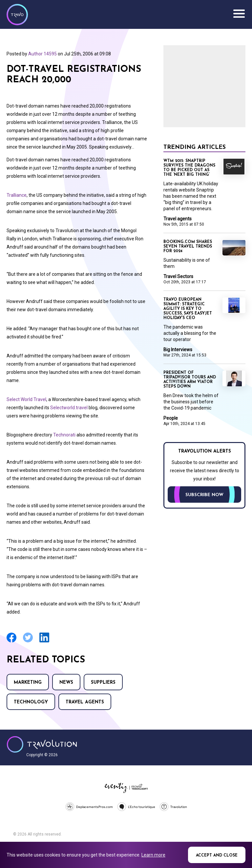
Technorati (64, 435)
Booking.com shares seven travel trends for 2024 (188, 247)
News (66, 683)
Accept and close (217, 856)
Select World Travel (26, 399)
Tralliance (17, 195)
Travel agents (85, 702)
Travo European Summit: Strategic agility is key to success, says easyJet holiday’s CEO (188, 309)
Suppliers (103, 683)
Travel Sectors (178, 276)
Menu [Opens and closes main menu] (239, 14)
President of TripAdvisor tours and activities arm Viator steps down (190, 380)
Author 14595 (42, 54)
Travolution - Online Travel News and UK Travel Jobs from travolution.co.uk (42, 744)
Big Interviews (178, 350)
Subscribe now (204, 495)
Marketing (28, 683)
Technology (31, 702)
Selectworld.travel (69, 408)
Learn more (153, 855)
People (171, 418)
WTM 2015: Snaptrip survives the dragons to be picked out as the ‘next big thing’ (189, 168)
